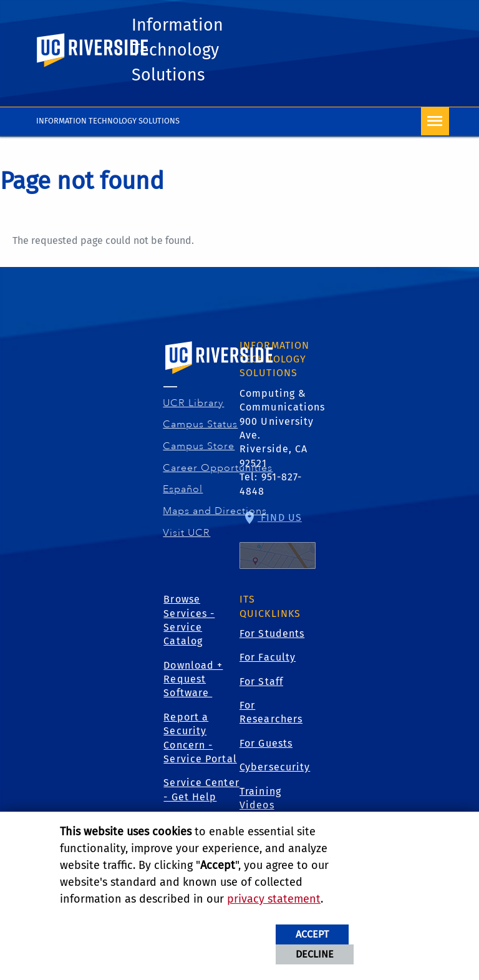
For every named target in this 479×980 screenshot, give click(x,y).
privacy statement (274, 899)
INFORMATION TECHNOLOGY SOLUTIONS (108, 126)
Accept (312, 934)
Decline (315, 954)
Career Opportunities (218, 473)
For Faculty (268, 663)
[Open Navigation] (435, 127)
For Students (272, 639)
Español (183, 495)
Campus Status (201, 430)
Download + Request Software (193, 685)
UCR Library (194, 408)
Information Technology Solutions (181, 54)
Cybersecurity (275, 773)
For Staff (261, 687)
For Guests (266, 749)
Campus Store (199, 452)
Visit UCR (187, 538)
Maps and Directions (215, 517)
